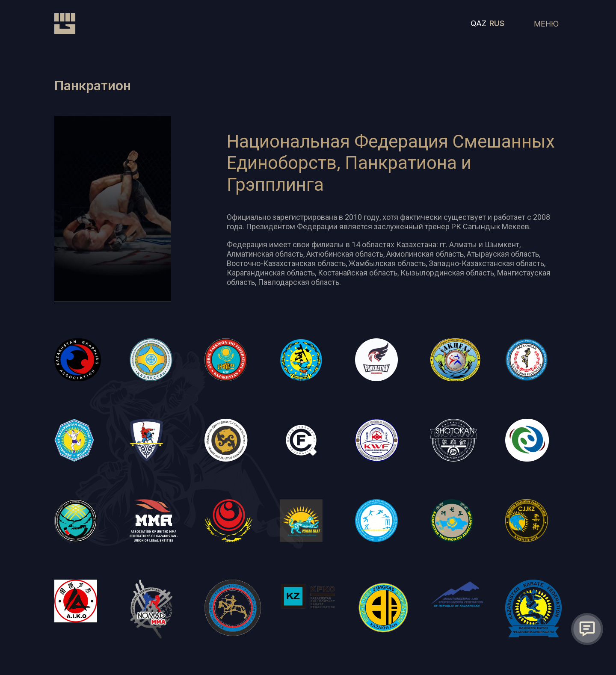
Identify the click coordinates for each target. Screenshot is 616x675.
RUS (497, 23)
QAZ (478, 23)
